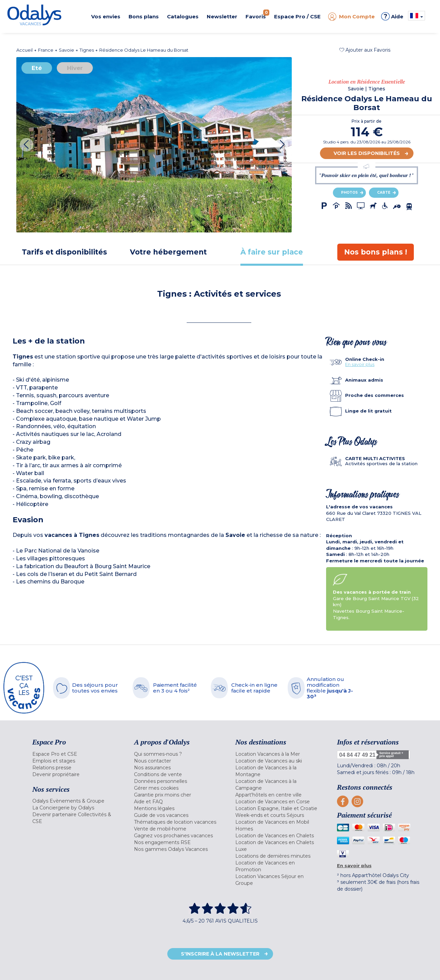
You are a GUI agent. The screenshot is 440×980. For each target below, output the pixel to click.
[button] (365, 50)
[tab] (64, 252)
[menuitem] (75, 754)
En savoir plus (360, 364)
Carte (384, 192)
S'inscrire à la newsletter (220, 954)
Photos (349, 192)
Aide (392, 16)
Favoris (257, 15)
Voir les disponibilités (367, 153)
